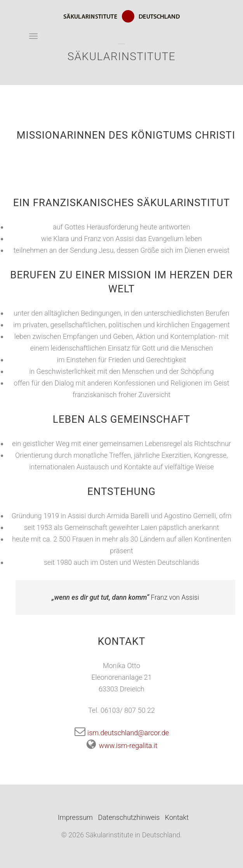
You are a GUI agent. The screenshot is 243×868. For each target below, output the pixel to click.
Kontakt (177, 817)
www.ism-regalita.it (121, 746)
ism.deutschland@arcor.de (122, 733)
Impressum (75, 817)
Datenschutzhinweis (129, 817)
